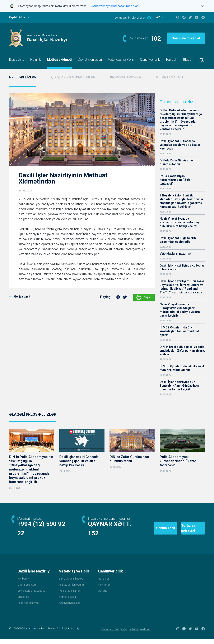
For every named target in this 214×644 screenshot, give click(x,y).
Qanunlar (104, 584)
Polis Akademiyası (28, 608)
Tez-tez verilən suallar (72, 590)
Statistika (23, 602)
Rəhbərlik (23, 584)
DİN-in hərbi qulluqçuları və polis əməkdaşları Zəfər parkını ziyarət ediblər (182, 351)
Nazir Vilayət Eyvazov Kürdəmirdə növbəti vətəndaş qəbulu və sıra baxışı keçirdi (180, 222)
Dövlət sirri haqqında (114, 634)
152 (94, 538)
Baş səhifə (17, 60)
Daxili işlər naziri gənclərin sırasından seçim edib (178, 240)
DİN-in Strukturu (27, 590)
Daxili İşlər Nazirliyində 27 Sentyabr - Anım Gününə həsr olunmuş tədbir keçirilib (179, 386)
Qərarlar (103, 596)
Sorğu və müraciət (186, 38)
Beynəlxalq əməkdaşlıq (31, 596)
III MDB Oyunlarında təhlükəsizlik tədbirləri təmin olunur (182, 368)
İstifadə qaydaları (140, 634)
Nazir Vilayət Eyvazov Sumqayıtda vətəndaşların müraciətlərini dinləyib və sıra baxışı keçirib (180, 310)
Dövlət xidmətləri (90, 60)
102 (156, 38)
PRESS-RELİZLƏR (23, 77)
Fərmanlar (104, 590)
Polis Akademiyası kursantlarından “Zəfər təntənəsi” (176, 180)
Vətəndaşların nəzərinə (175, 254)
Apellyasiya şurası (70, 608)
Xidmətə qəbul (68, 602)
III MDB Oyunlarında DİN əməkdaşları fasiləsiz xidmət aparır (179, 331)
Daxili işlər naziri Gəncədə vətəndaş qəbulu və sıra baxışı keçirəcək (180, 145)
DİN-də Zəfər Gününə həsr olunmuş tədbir (177, 162)
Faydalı (171, 60)
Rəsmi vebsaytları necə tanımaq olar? (115, 6)
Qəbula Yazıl (140, 531)
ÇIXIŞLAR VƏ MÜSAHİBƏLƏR (73, 77)
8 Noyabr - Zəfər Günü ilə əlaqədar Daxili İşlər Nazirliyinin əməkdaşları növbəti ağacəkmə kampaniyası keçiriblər (181, 201)
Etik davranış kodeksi (71, 584)
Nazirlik (36, 60)
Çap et (144, 297)
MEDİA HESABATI (169, 77)
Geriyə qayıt (22, 297)
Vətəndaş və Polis (121, 60)
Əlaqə (187, 60)
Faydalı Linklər (17, 18)
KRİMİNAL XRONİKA (126, 77)
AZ (158, 17)
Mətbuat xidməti (59, 60)
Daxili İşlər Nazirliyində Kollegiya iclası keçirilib (182, 267)
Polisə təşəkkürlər (69, 596)
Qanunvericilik (150, 60)
